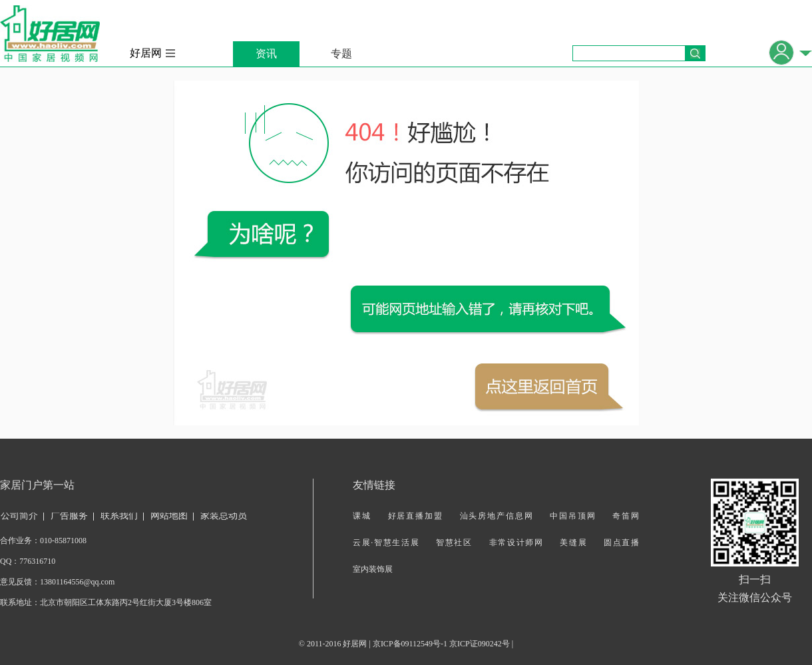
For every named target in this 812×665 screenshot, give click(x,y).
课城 (362, 516)
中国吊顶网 (573, 516)
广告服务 (69, 516)
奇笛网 (626, 516)
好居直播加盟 (416, 516)
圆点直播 (621, 543)
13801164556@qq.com (77, 582)
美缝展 (573, 543)
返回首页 (542, 387)
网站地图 (169, 516)
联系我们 (119, 516)
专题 (341, 54)
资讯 (266, 54)
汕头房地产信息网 (497, 516)
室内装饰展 (373, 569)
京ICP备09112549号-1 (410, 644)
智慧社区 (454, 543)
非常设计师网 (516, 543)
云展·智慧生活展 (386, 543)
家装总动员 (224, 516)
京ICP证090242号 (480, 644)
